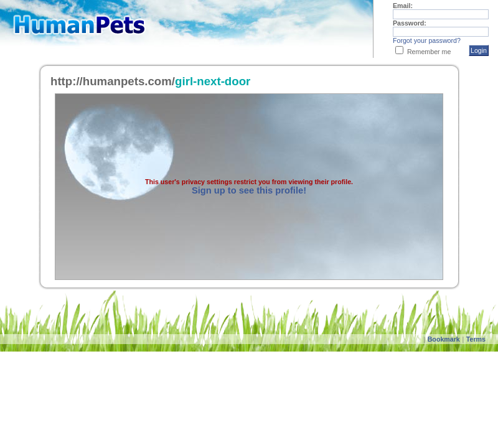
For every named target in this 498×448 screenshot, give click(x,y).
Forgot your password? (427, 40)
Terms (476, 339)
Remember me (429, 52)
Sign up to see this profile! (249, 190)
